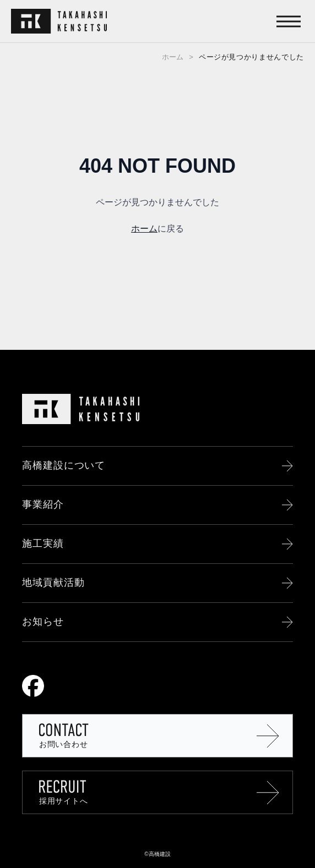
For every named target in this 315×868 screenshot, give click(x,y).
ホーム (173, 57)
